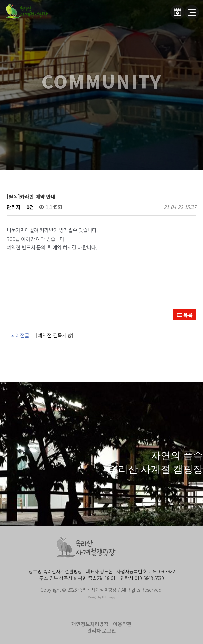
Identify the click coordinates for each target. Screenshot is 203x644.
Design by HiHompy (101, 597)
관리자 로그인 (102, 631)
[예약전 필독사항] (55, 335)
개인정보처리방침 (90, 624)
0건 (30, 207)
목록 (185, 315)
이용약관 (122, 624)
